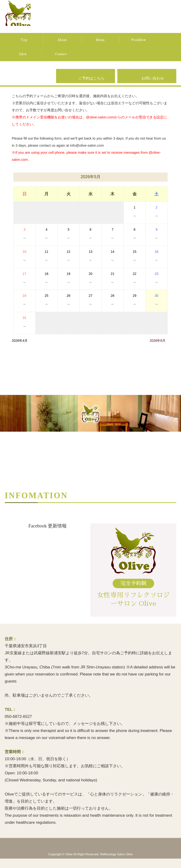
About (62, 40)
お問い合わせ (153, 84)
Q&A (23, 54)
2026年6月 (158, 341)
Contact (61, 54)
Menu (100, 40)
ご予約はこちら (91, 84)
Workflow (138, 40)
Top (24, 40)
